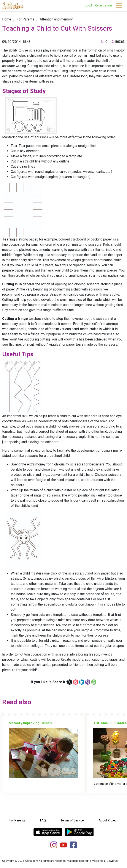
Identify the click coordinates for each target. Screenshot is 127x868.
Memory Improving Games (30, 723)
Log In (89, 5)
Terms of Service (72, 820)
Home (7, 19)
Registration (103, 5)
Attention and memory (56, 19)
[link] (7, 19)
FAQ (43, 820)
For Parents (25, 19)
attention (102, 784)
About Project (108, 820)
